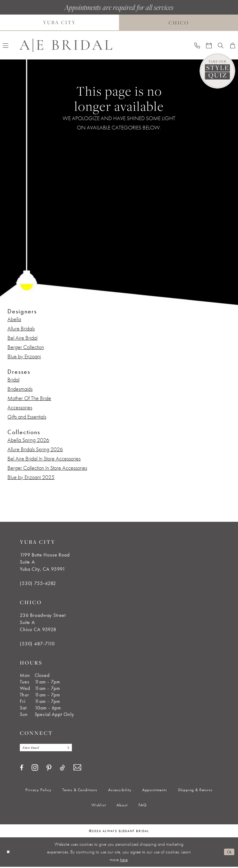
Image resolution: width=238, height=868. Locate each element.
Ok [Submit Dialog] (228, 853)
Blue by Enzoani (24, 356)
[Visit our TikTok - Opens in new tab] (62, 769)
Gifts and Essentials (27, 417)
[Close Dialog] (9, 853)
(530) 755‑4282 (38, 583)
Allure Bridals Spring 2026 (35, 449)
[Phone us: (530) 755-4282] (197, 45)
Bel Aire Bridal (22, 338)
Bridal (13, 379)
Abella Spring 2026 (28, 440)
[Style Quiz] (217, 71)
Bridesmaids (20, 389)
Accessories (20, 407)
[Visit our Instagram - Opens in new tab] (35, 769)
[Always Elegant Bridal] (66, 45)
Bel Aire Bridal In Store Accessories (44, 458)
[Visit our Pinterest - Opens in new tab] (49, 769)
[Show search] (221, 45)
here (124, 861)
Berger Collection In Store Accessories (47, 468)
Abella (14, 319)
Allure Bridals (21, 328)
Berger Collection (26, 347)
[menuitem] (197, 45)
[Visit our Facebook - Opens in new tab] (22, 769)
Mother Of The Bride (29, 398)
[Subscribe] (76, 748)
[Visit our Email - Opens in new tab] (77, 769)
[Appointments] (209, 45)
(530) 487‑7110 (37, 644)
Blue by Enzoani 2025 (31, 477)
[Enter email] (51, 748)
